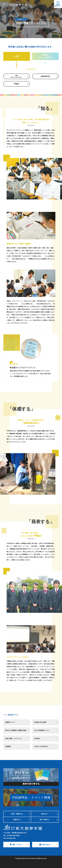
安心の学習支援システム (42, 730)
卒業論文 (17, 84)
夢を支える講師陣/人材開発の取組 (16, 730)
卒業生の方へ (45, 814)
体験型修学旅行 (45, 76)
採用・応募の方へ (45, 820)
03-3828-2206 (13, 836)
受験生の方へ (17, 820)
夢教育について (10, 722)
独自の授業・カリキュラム (14, 739)
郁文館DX (37, 739)
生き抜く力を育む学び (41, 747)
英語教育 (8, 747)
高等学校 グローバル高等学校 (45, 56)
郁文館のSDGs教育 (40, 722)
